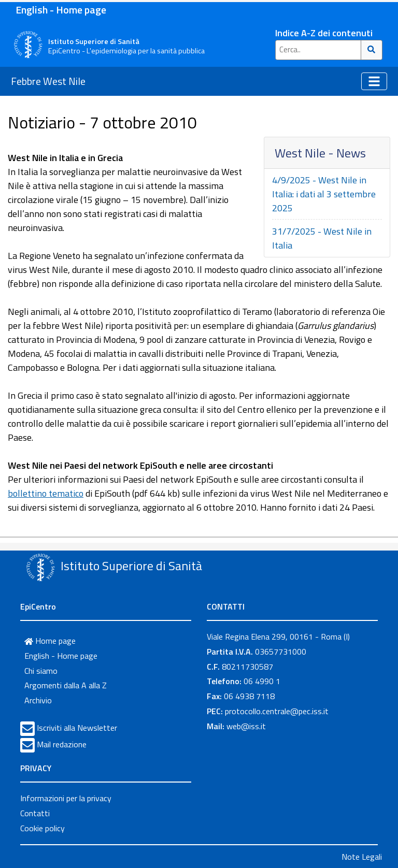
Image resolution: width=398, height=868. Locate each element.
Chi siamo (41, 671)
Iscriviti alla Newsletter (77, 728)
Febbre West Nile (48, 81)
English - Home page (61, 10)
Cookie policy (42, 828)
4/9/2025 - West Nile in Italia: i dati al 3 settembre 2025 (324, 194)
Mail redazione (62, 744)
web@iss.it (246, 726)
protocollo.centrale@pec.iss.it (277, 711)
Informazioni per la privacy (66, 798)
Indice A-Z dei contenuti (324, 33)
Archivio (38, 700)
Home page (50, 641)
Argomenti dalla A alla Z (66, 685)
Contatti (35, 813)
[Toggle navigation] (374, 81)
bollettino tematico (46, 493)
